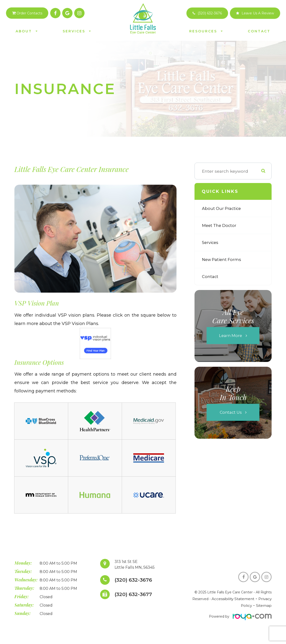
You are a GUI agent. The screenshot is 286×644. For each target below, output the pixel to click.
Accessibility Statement (235, 601)
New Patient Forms (222, 259)
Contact (259, 31)
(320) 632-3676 (135, 580)
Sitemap (265, 608)
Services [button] (77, 31)
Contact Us (231, 412)
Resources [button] (206, 31)
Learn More (231, 336)
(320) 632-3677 (135, 594)
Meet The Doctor (220, 225)
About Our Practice (222, 208)
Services (211, 242)
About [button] (27, 31)
